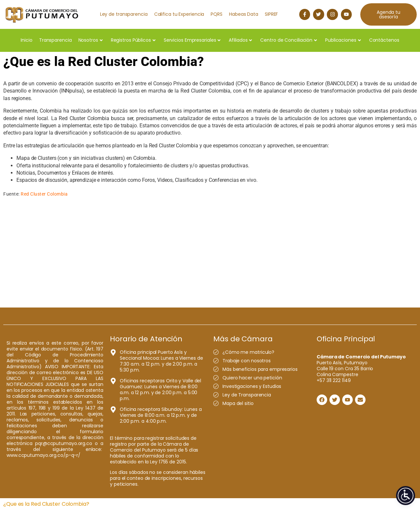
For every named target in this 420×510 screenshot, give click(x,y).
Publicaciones (343, 40)
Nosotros (91, 40)
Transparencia (55, 40)
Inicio (26, 40)
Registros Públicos (133, 40)
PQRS (217, 14)
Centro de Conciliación (289, 40)
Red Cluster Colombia (44, 194)
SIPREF (271, 14)
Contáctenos (384, 40)
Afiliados (240, 40)
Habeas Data (244, 14)
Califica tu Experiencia (179, 14)
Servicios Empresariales (192, 40)
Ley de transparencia (124, 14)
